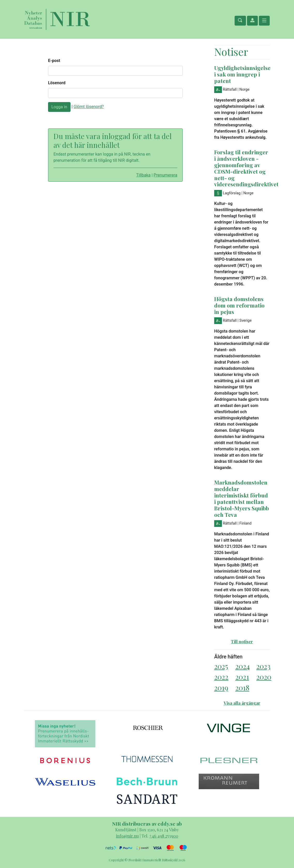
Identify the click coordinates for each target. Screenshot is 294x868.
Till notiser (242, 642)
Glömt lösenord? (89, 107)
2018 (242, 688)
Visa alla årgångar (242, 703)
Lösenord (57, 83)
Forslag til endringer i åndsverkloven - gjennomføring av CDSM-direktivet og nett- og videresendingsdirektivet (246, 168)
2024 (243, 666)
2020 (264, 677)
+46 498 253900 (164, 836)
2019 (221, 688)
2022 (221, 677)
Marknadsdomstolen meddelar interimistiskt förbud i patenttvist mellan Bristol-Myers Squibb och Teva (242, 498)
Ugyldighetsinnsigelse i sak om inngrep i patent (242, 74)
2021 (242, 677)
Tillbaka (143, 175)
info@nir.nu (127, 836)
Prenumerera (166, 175)
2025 (221, 666)
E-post (54, 61)
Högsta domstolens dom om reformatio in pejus (239, 305)
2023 (263, 666)
